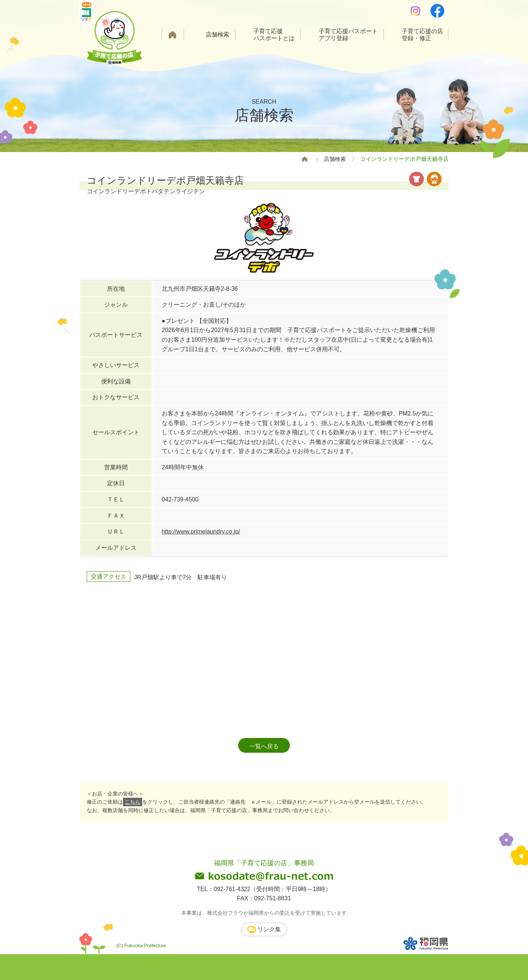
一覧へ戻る (264, 746)
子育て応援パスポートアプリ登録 (348, 35)
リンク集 (269, 929)
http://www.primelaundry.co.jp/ (201, 532)
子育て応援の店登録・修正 (422, 35)
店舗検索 (217, 34)
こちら (133, 802)
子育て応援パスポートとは (274, 35)
